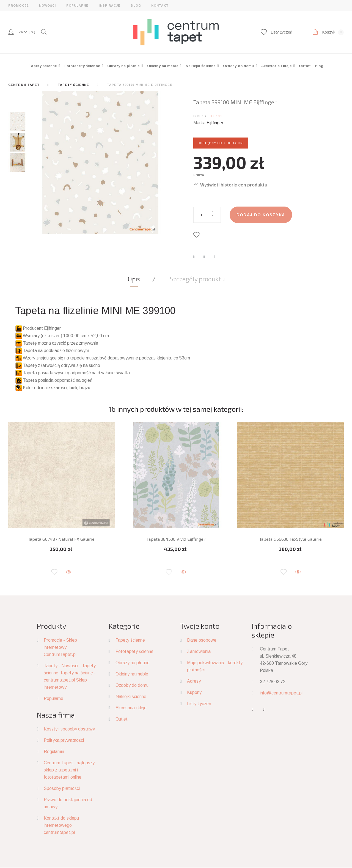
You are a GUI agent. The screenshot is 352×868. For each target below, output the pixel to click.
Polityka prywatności (64, 740)
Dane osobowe (202, 640)
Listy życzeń (199, 704)
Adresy (194, 681)
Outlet (305, 66)
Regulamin (54, 752)
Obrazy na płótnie (124, 66)
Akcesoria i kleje (277, 66)
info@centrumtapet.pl (281, 693)
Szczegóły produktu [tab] (197, 279)
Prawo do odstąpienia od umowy (68, 803)
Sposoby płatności (62, 788)
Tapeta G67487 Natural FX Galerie (61, 539)
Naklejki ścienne (201, 66)
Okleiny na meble (163, 66)
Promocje (19, 6)
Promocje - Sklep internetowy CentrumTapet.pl (60, 647)
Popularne (78, 6)
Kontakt (160, 6)
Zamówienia (199, 651)
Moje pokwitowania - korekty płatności (215, 666)
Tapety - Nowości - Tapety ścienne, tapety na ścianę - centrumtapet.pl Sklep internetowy (70, 676)
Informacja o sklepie (272, 630)
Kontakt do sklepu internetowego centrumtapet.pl (61, 825)
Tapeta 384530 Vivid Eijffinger (176, 539)
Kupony (194, 692)
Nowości (48, 6)
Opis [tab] (134, 279)
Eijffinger (215, 123)
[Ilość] (207, 215)
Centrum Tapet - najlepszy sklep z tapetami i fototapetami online (69, 770)
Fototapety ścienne (83, 66)
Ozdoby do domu (239, 66)
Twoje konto (200, 626)
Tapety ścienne (43, 66)
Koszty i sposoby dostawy (69, 729)
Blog (136, 6)
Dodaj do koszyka (261, 215)
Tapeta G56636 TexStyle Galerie (291, 539)
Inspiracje (110, 6)
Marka (199, 123)
